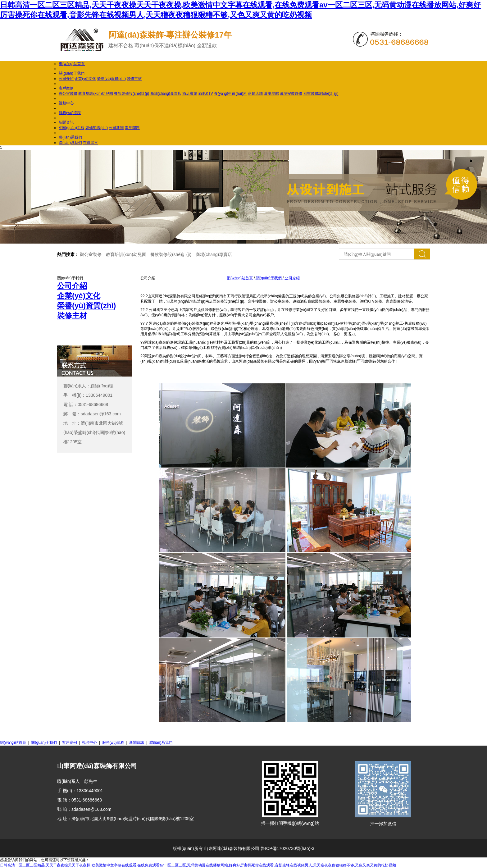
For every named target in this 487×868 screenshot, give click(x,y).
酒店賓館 (190, 94)
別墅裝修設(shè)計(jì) (321, 94)
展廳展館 (271, 94)
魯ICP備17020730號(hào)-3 (287, 848)
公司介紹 (66, 79)
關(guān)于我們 (72, 73)
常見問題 (132, 128)
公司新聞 (116, 128)
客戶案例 (66, 88)
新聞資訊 (66, 122)
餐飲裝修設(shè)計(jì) (132, 94)
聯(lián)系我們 (70, 137)
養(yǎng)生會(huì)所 (230, 94)
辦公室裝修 (68, 94)
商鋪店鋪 (255, 94)
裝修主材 (134, 79)
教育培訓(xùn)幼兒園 (96, 94)
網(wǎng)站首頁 (72, 64)
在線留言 (90, 143)
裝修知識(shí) (97, 128)
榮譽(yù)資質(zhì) (111, 79)
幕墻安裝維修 (291, 94)
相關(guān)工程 (72, 128)
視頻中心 (66, 103)
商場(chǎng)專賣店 (166, 94)
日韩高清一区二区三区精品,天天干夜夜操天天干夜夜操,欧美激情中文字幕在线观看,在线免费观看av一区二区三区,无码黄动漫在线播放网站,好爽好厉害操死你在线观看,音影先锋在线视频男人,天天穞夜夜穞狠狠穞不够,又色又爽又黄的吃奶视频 (198, 865)
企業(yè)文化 (85, 79)
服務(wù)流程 (70, 113)
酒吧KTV (205, 94)
